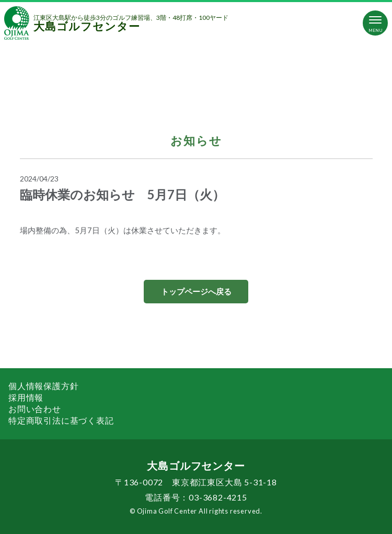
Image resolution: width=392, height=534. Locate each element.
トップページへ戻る (196, 291)
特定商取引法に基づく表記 (61, 420)
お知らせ (196, 140)
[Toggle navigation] (375, 23)
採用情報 (26, 397)
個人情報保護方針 (43, 386)
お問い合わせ (35, 409)
